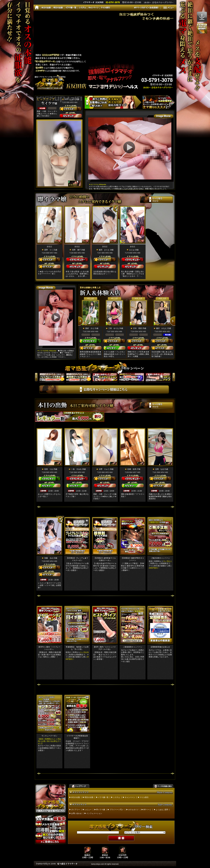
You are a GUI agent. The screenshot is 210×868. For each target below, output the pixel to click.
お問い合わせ (76, 813)
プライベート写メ (117, 810)
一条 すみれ (76, 469)
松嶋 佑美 (132, 469)
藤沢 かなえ (161, 328)
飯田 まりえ (104, 250)
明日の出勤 (89, 797)
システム (117, 797)
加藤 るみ (49, 558)
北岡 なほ (160, 469)
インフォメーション (94, 813)
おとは (132, 250)
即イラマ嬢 (101, 810)
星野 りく (49, 250)
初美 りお (49, 469)
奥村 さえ (90, 328)
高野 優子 (76, 250)
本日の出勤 (76, 797)
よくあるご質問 (162, 810)
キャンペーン (130, 797)
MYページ (147, 810)
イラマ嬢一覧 (103, 797)
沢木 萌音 (138, 328)
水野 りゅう (70, 99)
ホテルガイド (133, 810)
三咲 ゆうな (114, 328)
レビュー (88, 810)
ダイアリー (76, 810)
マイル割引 (144, 797)
